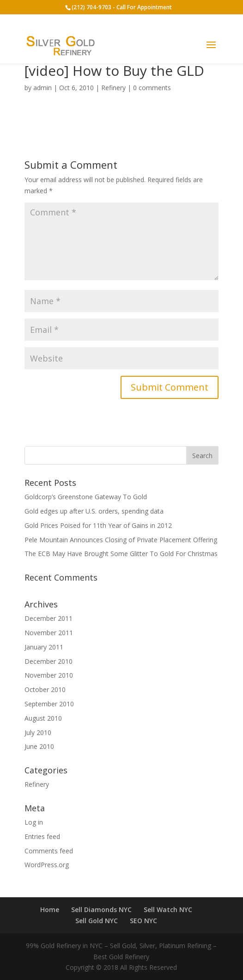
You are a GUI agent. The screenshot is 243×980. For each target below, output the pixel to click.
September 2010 (49, 704)
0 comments (152, 88)
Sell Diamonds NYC (101, 910)
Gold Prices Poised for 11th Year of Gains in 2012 (98, 525)
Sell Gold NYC (97, 921)
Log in (34, 822)
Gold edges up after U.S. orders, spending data (94, 511)
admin (43, 88)
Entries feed (42, 836)
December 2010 (49, 661)
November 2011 (49, 633)
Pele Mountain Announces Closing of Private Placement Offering (121, 540)
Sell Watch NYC (168, 910)
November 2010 (49, 675)
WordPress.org (47, 865)
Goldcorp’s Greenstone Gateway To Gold (86, 497)
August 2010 (43, 718)
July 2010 (38, 732)
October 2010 (45, 689)
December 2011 (49, 618)
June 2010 (39, 746)
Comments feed (49, 851)
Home (50, 910)
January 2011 (44, 647)
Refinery (113, 88)
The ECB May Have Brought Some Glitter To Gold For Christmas (121, 554)
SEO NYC (143, 921)
